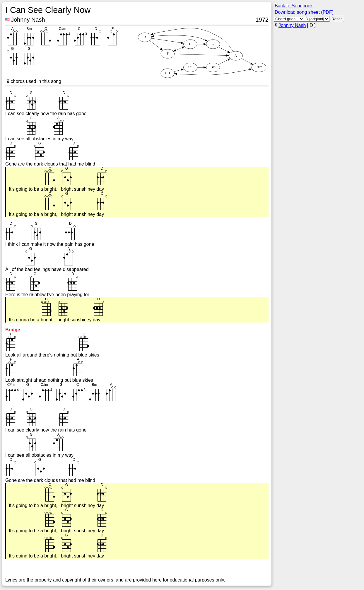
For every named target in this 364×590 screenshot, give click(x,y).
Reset (337, 19)
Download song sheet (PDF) (304, 12)
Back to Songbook (294, 6)
